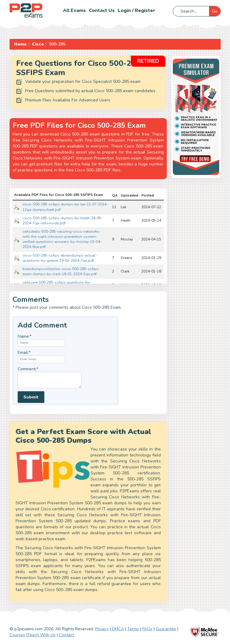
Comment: (28, 369)
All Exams (74, 10)
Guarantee (166, 629)
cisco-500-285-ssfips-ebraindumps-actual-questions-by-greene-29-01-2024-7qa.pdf (60, 258)
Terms (133, 629)
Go (215, 11)
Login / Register (136, 10)
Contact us (102, 10)
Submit (31, 397)
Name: (25, 336)
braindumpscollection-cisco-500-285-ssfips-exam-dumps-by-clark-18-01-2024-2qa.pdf (61, 271)
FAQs (147, 629)
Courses (17, 635)
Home (20, 44)
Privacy (102, 629)
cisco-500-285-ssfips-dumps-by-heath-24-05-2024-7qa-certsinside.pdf (62, 221)
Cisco (38, 44)
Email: (24, 353)
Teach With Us (41, 635)
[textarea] (50, 380)
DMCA (118, 629)
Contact (66, 635)
